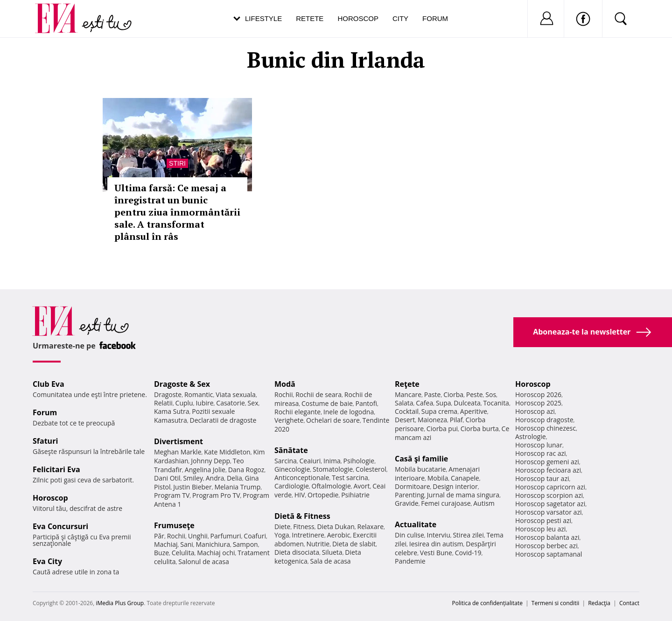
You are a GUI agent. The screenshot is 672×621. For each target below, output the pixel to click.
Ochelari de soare (333, 420)
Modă (285, 384)
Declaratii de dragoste (223, 420)
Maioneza (432, 420)
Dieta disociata (297, 552)
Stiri (177, 163)
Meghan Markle (178, 452)
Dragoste (168, 394)
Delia (234, 478)
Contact (629, 603)
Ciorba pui (442, 429)
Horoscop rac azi (541, 453)
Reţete (407, 384)
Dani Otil (167, 478)
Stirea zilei (468, 535)
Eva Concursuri (60, 526)
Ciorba (453, 394)
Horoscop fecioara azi (548, 470)
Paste (433, 394)
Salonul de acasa (204, 562)
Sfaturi (45, 441)
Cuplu (184, 403)
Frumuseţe (174, 525)
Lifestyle (263, 18)
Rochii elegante (297, 412)
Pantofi (366, 403)
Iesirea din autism (436, 544)
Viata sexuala (236, 394)
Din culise (409, 535)
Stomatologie (333, 469)
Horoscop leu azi (540, 529)
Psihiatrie (355, 495)
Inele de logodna (349, 412)
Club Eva (49, 384)
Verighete (289, 420)
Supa (444, 403)
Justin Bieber (192, 487)
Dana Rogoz (246, 470)
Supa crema (439, 411)
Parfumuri (226, 536)
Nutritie (318, 544)
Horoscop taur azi (542, 478)
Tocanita (496, 403)
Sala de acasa (330, 561)
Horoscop (358, 18)
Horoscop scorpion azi (549, 495)
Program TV (172, 495)
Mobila (438, 478)
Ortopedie (323, 495)
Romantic (199, 394)
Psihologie (359, 461)
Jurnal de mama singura (463, 495)
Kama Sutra (171, 411)
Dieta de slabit (354, 544)
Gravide (407, 503)
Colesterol (371, 469)
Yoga (282, 535)
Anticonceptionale (302, 478)
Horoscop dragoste (544, 420)
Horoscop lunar (539, 445)
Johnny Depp (210, 461)
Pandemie (410, 561)
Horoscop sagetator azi (550, 504)
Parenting (409, 495)
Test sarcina (350, 478)
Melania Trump (237, 487)
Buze (161, 553)
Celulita (183, 553)
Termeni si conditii (556, 603)
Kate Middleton (227, 452)
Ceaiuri (310, 461)
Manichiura (213, 544)
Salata (404, 403)
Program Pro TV (216, 495)
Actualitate (416, 524)
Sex (253, 403)
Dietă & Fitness (302, 516)
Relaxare (371, 527)
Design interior (455, 486)
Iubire (204, 403)
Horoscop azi (535, 411)
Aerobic (339, 535)
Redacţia (599, 603)
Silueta (332, 552)
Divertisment (178, 441)
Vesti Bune (436, 553)
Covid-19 (468, 553)
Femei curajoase (446, 503)
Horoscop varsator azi (548, 512)
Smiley (193, 478)
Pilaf (456, 420)
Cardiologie (292, 486)
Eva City (47, 561)
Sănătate (291, 450)
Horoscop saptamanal (549, 554)
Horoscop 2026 (538, 394)
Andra (215, 478)
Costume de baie (327, 403)
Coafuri (255, 536)
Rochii (176, 536)
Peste (475, 394)
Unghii (198, 536)
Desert (405, 420)
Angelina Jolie (205, 470)
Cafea (424, 403)
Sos (491, 394)
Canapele (465, 478)
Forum (435, 18)
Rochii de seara (318, 394)
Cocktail (407, 411)
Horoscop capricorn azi (550, 487)
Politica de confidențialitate (487, 603)
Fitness (304, 527)
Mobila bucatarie (420, 469)
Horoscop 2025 (538, 403)
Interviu (439, 535)
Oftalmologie (331, 486)
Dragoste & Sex (182, 384)
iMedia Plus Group (120, 603)
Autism (484, 503)
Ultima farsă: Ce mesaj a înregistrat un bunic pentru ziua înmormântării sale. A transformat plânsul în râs (177, 212)
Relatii (163, 403)
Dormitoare (413, 486)
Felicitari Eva (56, 469)
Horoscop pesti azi (543, 520)
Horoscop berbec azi (546, 546)
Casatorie (231, 403)
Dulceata (467, 403)
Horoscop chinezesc (546, 428)
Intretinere (308, 535)
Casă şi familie (421, 459)
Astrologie (531, 436)
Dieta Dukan (336, 527)
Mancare (408, 394)
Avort (361, 486)
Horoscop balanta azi (547, 537)
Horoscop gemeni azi (547, 462)
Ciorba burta (480, 429)
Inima (332, 461)
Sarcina (286, 461)
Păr (159, 536)
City (400, 18)
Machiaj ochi (216, 553)
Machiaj (166, 544)
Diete (282, 527)
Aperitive (474, 411)
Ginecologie (292, 469)
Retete (310, 18)
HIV (300, 495)
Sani (187, 544)
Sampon (245, 544)
